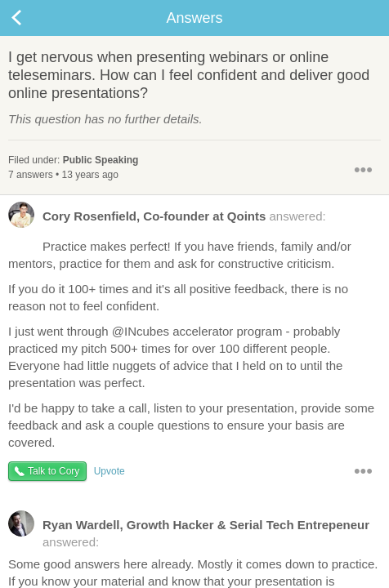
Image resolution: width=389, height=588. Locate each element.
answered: (167, 220)
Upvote (110, 471)
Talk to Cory (54, 471)
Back (33, 18)
